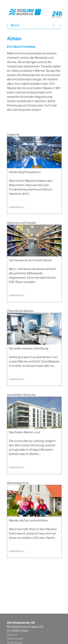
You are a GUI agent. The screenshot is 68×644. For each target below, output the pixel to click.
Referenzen (15, 639)
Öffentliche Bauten (20, 311)
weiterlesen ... (17, 207)
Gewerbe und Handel (21, 223)
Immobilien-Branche (21, 395)
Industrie (13, 135)
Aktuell (12, 635)
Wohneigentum (18, 483)
